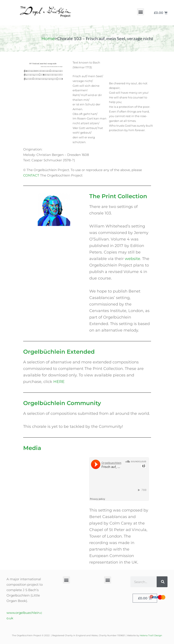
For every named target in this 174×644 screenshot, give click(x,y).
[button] (141, 12)
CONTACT (31, 175)
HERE (59, 382)
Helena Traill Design (151, 635)
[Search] (162, 582)
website (133, 259)
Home (48, 39)
